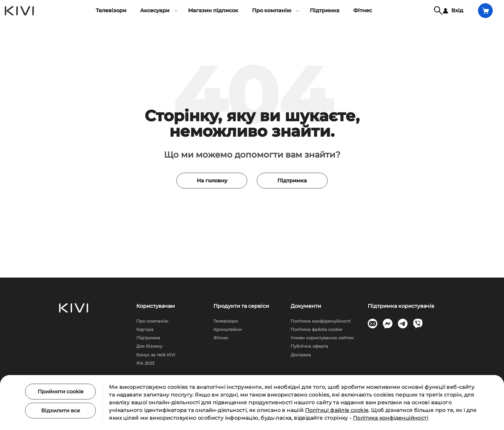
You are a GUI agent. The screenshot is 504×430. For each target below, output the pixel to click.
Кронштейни (228, 329)
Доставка (301, 355)
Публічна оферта (309, 346)
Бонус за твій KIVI (156, 355)
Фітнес (363, 10)
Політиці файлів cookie (337, 410)
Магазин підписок (213, 10)
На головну (212, 181)
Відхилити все (61, 411)
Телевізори (111, 10)
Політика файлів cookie (316, 329)
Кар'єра (145, 329)
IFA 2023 (145, 363)
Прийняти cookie (61, 392)
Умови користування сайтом (322, 338)
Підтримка (325, 10)
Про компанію (152, 321)
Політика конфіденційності (321, 321)
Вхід (453, 10)
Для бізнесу (149, 346)
